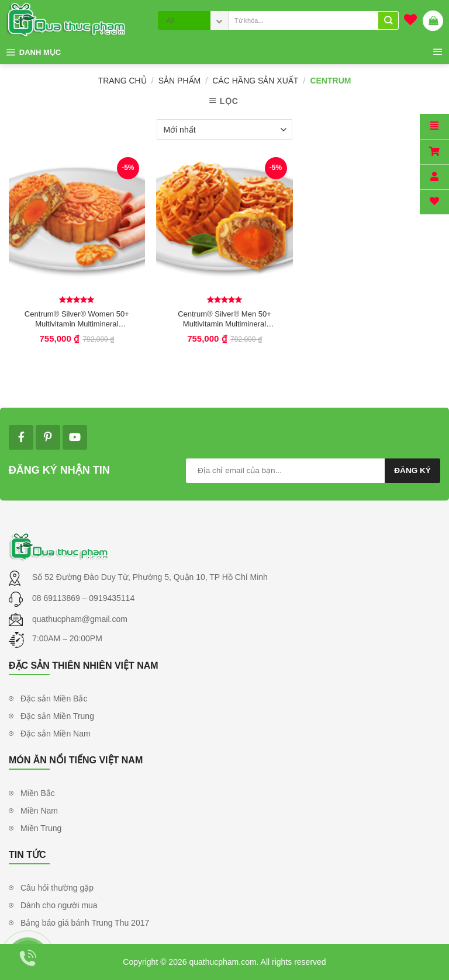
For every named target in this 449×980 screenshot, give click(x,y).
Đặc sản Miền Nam (56, 734)
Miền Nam (39, 811)
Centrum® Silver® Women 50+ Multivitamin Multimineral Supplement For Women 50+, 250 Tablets (77, 319)
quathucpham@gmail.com (80, 619)
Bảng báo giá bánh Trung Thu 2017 (85, 923)
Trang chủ (122, 81)
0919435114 (112, 598)
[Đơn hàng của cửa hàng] (224, 129)
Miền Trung (41, 828)
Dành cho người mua (59, 905)
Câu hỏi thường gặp (57, 888)
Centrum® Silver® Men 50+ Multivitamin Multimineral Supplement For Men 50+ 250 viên (224, 319)
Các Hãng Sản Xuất (255, 81)
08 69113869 (57, 598)
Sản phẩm (179, 81)
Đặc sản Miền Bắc (54, 698)
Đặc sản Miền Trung (57, 716)
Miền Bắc (38, 793)
